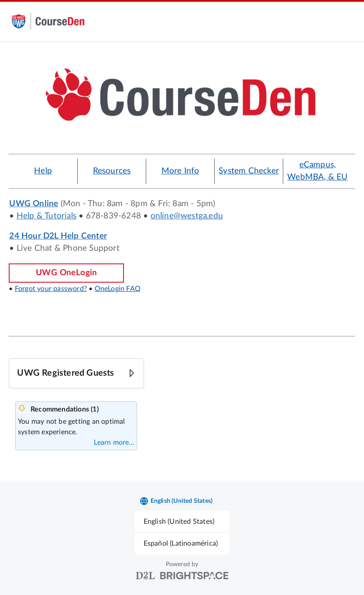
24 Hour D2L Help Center (58, 236)
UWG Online (34, 204)
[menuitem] (182, 521)
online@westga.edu (187, 216)
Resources (112, 171)
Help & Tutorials (46, 216)
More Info (180, 171)
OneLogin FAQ (118, 289)
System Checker (249, 171)
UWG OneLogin (67, 273)
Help (43, 171)
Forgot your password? (51, 289)
